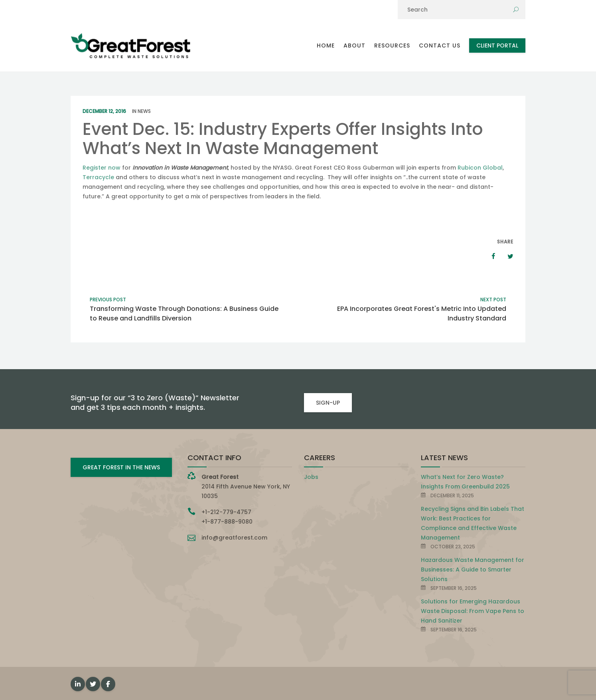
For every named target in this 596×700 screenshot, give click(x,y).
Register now (102, 168)
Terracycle (98, 177)
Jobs (311, 477)
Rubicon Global (480, 168)
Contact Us (440, 45)
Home (326, 45)
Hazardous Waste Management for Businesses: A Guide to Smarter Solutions (473, 569)
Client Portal (497, 45)
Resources (392, 45)
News (144, 111)
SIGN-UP (328, 403)
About (354, 45)
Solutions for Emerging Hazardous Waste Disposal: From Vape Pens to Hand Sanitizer (473, 611)
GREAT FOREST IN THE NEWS (121, 467)
